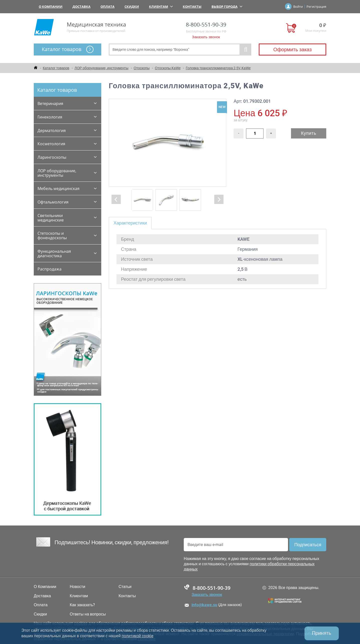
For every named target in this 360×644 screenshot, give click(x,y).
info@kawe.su (204, 605)
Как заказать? (82, 605)
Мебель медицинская (58, 188)
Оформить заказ (292, 49)
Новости (77, 587)
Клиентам (161, 6)
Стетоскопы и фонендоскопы (52, 235)
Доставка (81, 6)
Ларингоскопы (52, 157)
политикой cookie (138, 636)
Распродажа (49, 269)
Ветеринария (50, 103)
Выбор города (227, 6)
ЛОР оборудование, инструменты (57, 173)
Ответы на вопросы (88, 614)
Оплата (107, 6)
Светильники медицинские (51, 218)
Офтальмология (53, 202)
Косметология (51, 144)
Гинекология (50, 117)
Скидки (132, 6)
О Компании (51, 6)
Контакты (192, 6)
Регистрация (316, 6)
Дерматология (52, 130)
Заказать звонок (206, 37)
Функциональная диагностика (54, 253)
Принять (321, 633)
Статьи (125, 587)
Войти (298, 6)
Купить (309, 133)
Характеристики (130, 223)
